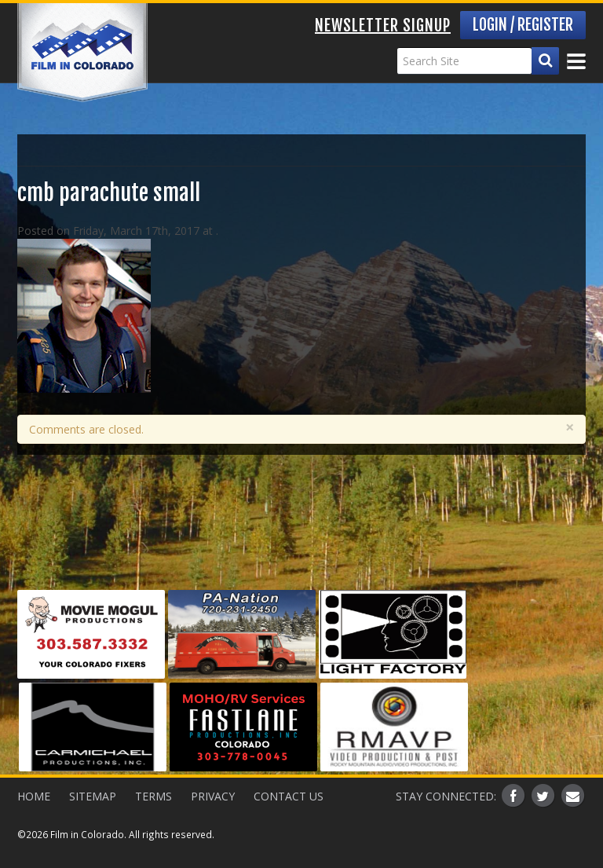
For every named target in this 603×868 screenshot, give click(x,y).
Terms (153, 796)
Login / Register (523, 25)
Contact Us (289, 796)
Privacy (213, 796)
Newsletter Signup (383, 26)
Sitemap (93, 796)
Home (34, 796)
